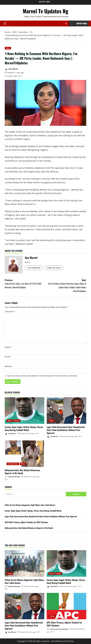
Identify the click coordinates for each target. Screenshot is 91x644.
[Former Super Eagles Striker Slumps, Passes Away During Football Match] (25, 411)
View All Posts (54, 268)
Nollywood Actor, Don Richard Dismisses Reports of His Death (22, 472)
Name (8, 347)
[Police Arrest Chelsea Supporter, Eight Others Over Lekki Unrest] (25, 563)
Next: (66, 286)
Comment (10, 312)
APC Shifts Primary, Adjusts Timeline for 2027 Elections (26, 522)
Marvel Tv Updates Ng (45, 11)
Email (8, 357)
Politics (52, 616)
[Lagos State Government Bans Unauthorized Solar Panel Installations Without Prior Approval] (66, 411)
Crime (10, 574)
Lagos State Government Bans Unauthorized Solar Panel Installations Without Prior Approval (66, 430)
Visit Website (34, 268)
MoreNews (56, 641)
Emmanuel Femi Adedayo (58, 629)
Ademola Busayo (12, 477)
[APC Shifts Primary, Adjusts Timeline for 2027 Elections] (66, 606)
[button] (5, 24)
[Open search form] (66, 23)
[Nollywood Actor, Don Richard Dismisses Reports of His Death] (25, 454)
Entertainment (13, 464)
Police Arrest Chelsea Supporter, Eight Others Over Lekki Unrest (30, 505)
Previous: (25, 284)
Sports (17, 421)
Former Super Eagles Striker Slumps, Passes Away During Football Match (24, 428)
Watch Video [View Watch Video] (78, 23)
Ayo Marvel (11, 69)
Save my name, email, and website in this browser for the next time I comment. (42, 376)
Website (8, 366)
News (8, 48)
